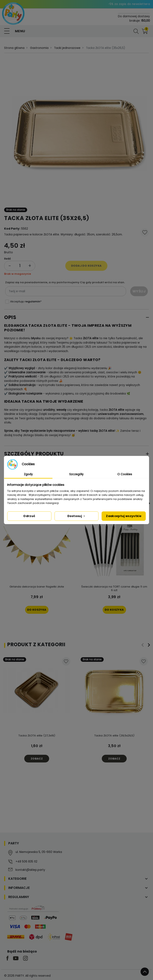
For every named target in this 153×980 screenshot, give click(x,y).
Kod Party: (12, 229)
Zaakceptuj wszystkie (124, 516)
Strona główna (14, 48)
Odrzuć (29, 516)
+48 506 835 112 (26, 862)
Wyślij (139, 291)
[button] (136, 31)
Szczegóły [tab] (76, 474)
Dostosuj (77, 516)
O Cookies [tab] (125, 474)
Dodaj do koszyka (86, 266)
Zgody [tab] (28, 474)
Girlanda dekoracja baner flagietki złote (37, 587)
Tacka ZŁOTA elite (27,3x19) (37, 736)
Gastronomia (39, 48)
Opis (10, 317)
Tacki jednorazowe (67, 48)
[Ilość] (20, 266)
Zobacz (37, 759)
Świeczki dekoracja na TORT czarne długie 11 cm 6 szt (114, 588)
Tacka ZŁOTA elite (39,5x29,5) (114, 736)
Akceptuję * (26, 301)
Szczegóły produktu (34, 454)
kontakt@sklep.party (30, 870)
